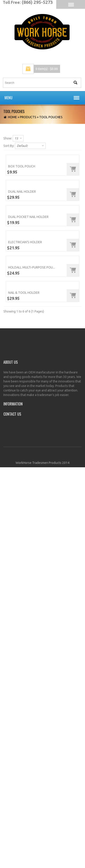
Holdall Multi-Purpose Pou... (32, 601)
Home (12, 117)
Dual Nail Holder (22, 325)
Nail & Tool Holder (24, 693)
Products (28, 117)
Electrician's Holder (25, 509)
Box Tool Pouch (22, 233)
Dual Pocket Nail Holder (28, 417)
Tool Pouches (51, 117)
